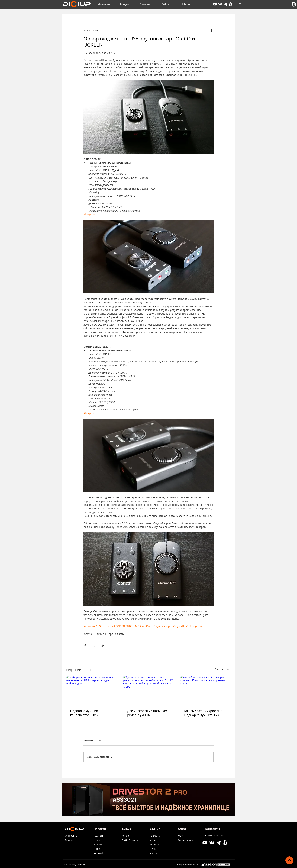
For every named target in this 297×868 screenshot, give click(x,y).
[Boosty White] (231, 4)
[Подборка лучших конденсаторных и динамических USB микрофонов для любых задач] (91, 690)
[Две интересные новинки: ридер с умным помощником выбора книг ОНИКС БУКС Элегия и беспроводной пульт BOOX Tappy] (149, 690)
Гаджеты (101, 634)
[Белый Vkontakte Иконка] (212, 843)
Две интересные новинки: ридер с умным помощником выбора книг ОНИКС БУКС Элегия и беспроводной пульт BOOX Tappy (148, 713)
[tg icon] (225, 4)
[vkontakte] (220, 4)
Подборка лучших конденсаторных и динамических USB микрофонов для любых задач (89, 713)
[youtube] (215, 4)
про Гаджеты (116, 634)
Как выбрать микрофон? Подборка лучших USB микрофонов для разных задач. (203, 713)
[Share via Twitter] (94, 646)
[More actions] (211, 30)
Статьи (88, 634)
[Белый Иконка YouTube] (205, 843)
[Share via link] (102, 646)
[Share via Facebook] (85, 646)
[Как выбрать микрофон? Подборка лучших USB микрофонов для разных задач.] (206, 690)
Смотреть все (223, 669)
